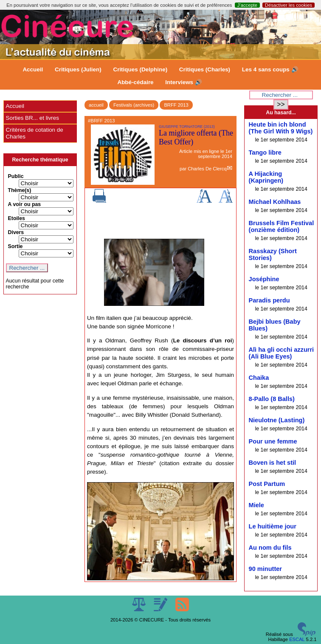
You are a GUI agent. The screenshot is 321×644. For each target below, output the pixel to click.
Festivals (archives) (134, 105)
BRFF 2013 (176, 105)
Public (16, 176)
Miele (256, 505)
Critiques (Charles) (205, 69)
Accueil (33, 69)
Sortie (15, 246)
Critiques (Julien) (78, 69)
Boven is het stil (273, 463)
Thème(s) (20, 190)
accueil (96, 105)
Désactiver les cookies (289, 5)
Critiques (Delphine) (140, 69)
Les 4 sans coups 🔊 (270, 69)
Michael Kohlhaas (275, 202)
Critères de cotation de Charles (35, 133)
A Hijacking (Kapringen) (266, 177)
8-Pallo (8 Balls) (272, 399)
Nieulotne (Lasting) (277, 420)
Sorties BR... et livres (32, 118)
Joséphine (264, 279)
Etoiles (17, 218)
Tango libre (265, 153)
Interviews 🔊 (183, 82)
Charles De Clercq (207, 169)
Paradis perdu (269, 300)
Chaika (259, 378)
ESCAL (297, 639)
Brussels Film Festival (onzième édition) (282, 226)
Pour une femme (273, 441)
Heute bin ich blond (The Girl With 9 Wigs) (281, 128)
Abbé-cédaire (135, 82)
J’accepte (247, 5)
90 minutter (265, 569)
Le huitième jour (273, 526)
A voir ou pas (25, 204)
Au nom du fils (270, 548)
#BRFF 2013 (101, 121)
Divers (16, 232)
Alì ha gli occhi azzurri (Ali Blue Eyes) (282, 353)
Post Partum (267, 484)
